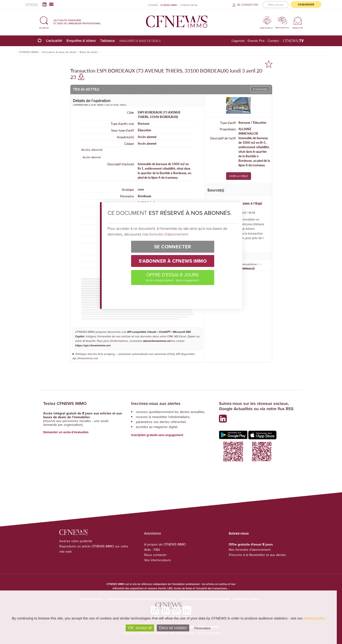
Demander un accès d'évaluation (66, 432)
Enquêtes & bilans (81, 41)
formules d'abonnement (169, 234)
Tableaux (107, 41)
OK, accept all (140, 628)
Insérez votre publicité (76, 541)
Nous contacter (155, 555)
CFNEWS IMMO (169, 5)
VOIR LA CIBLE (239, 176)
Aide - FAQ (152, 550)
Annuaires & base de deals (140, 41)
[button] (44, 22)
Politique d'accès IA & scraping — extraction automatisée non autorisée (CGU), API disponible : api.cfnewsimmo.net (134, 356)
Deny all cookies (173, 628)
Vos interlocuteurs (158, 560)
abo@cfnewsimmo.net (157, 341)
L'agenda (238, 41)
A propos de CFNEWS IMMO (165, 544)
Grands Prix (256, 41)
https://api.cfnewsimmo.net (93, 346)
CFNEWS (153, 5)
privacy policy (314, 618)
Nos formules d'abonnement (250, 550)
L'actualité (54, 41)
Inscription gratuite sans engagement (157, 435)
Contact (273, 41)
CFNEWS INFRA (189, 5)
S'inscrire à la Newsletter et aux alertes (257, 555)
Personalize (202, 628)
